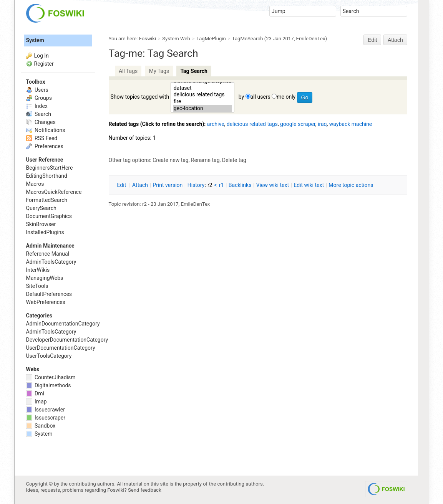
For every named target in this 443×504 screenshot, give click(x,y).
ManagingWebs (45, 278)
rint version (168, 185)
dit (122, 185)
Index (37, 106)
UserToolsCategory (49, 356)
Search (39, 114)
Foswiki (148, 39)
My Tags (159, 71)
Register (44, 64)
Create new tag (170, 160)
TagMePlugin (211, 39)
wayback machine (351, 124)
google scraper (298, 124)
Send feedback (145, 490)
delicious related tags (203, 95)
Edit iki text (309, 185)
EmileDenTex (311, 39)
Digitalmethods (49, 385)
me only (286, 97)
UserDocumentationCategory (61, 348)
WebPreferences (46, 302)
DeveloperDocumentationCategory (67, 340)
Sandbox (41, 426)
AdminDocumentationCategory (63, 324)
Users (37, 90)
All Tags (128, 71)
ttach (140, 185)
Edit (372, 40)
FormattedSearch (47, 200)
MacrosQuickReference (54, 192)
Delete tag (234, 160)
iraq (322, 124)
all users (260, 97)
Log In (41, 56)
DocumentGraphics (49, 216)
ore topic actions (351, 185)
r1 (221, 185)
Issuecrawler (46, 410)
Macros (35, 184)
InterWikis (38, 270)
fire (203, 102)
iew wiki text (273, 185)
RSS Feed (42, 138)
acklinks (240, 185)
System (35, 40)
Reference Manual (48, 254)
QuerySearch (41, 208)
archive (216, 124)
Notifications (46, 130)
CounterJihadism (51, 377)
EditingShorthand (47, 176)
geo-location (203, 109)
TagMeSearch (248, 39)
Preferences (45, 146)
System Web (176, 39)
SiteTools (37, 286)
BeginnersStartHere (50, 168)
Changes (41, 122)
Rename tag (205, 160)
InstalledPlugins (45, 232)
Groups (39, 98)
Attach (395, 40)
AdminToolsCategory (51, 262)
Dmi (35, 393)
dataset (203, 88)
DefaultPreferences (49, 294)
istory (196, 185)
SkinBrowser (41, 224)
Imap (37, 402)
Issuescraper (46, 418)
